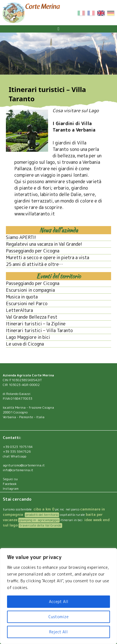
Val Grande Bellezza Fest (32, 317)
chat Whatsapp (14, 456)
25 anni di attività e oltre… (34, 264)
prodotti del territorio (42, 515)
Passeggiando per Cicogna (33, 251)
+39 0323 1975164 (18, 447)
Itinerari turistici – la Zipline (36, 324)
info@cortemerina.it (18, 470)
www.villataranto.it (35, 214)
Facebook (10, 484)
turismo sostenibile (18, 509)
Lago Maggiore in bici (28, 337)
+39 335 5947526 (17, 452)
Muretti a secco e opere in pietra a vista (48, 257)
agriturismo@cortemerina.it (24, 465)
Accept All (59, 602)
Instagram (11, 489)
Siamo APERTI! (21, 237)
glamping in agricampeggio (39, 520)
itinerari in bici (71, 520)
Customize (58, 617)
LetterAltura (19, 310)
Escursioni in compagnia (30, 290)
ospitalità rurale (72, 515)
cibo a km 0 (44, 509)
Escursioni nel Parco (27, 303)
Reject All (58, 632)
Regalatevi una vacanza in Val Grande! (44, 244)
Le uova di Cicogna (25, 344)
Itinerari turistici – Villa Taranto (39, 330)
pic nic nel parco (67, 509)
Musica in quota (22, 297)
